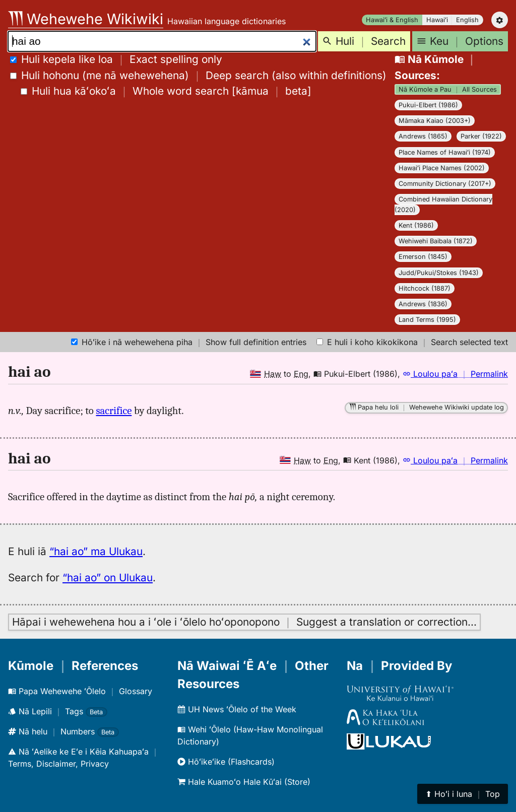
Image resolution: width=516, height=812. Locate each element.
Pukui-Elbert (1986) (428, 105)
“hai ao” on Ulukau (108, 578)
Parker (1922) (481, 136)
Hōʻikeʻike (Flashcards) (226, 762)
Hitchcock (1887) (425, 288)
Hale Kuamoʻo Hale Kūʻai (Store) (244, 782)
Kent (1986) (416, 225)
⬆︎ (463, 794)
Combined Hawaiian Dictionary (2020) (443, 205)
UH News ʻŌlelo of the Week (237, 709)
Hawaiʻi (437, 20)
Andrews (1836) (423, 304)
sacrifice (114, 411)
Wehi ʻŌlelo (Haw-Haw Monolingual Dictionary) (250, 735)
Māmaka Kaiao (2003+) (435, 121)
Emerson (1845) (423, 257)
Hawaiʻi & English (392, 20)
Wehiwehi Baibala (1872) (436, 241)
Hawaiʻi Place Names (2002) (442, 168)
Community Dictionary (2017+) (445, 184)
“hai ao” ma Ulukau (96, 551)
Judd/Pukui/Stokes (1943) (439, 273)
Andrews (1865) (423, 136)
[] (166, 91)
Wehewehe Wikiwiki (86, 19)
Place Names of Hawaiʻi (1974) (445, 152)
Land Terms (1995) (427, 320)
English (467, 20)
